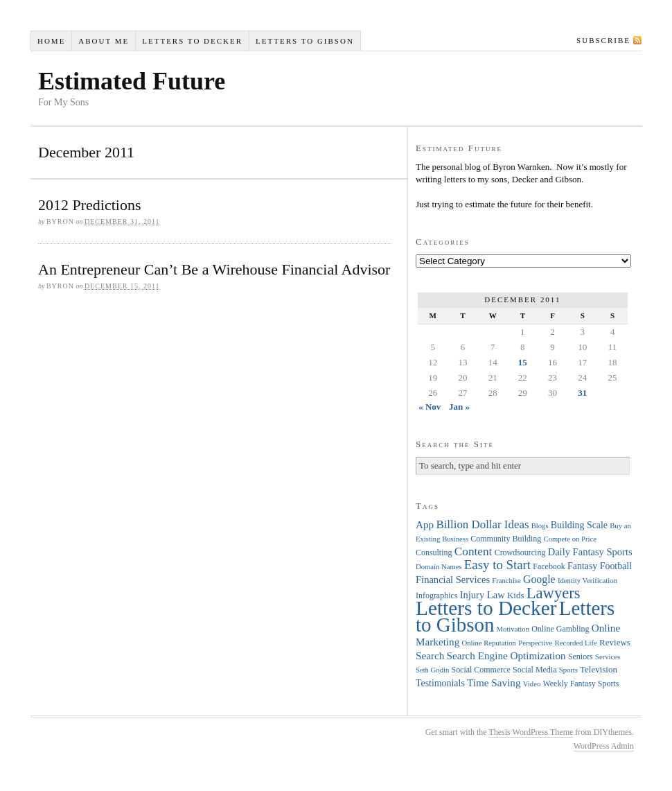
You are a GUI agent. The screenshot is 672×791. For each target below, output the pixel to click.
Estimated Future (132, 81)
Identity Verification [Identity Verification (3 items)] (587, 581)
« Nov (430, 407)
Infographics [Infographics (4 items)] (436, 596)
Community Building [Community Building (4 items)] (506, 539)
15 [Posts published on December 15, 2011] (523, 362)
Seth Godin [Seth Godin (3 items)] (432, 670)
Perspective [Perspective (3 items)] (535, 643)
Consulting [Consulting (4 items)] (434, 553)
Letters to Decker (192, 41)
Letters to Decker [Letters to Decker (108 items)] (486, 608)
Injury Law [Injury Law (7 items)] (483, 595)
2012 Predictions (90, 205)
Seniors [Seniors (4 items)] (581, 657)
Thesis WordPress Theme (531, 732)
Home (51, 41)
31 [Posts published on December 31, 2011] (582, 393)
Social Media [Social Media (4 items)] (534, 670)
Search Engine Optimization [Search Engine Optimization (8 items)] (506, 655)
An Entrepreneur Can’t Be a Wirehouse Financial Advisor (214, 269)
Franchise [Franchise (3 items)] (506, 581)
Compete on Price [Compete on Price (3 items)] (570, 539)
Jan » (459, 407)
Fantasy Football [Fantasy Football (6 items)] (600, 566)
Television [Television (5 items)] (599, 669)
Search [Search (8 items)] (430, 655)
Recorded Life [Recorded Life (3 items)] (576, 643)
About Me (104, 41)
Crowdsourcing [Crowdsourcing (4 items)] (520, 553)
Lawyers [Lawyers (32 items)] (554, 593)
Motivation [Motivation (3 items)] (513, 629)
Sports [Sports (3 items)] (568, 670)
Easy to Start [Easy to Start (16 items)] (497, 565)
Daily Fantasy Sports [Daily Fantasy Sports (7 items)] (590, 552)
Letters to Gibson (305, 41)
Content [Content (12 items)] (474, 551)
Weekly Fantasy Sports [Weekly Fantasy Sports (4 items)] (581, 684)
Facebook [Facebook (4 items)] (549, 566)
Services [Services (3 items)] (608, 657)
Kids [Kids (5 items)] (516, 595)
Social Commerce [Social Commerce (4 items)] (481, 670)
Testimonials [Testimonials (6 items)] (440, 683)
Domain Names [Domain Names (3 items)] (439, 567)
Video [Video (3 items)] (532, 684)
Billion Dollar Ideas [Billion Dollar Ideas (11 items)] (482, 524)
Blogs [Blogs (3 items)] (540, 526)
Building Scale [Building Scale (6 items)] (579, 525)
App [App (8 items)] (425, 524)
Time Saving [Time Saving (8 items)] (494, 683)
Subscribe (603, 40)
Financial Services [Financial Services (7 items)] (453, 580)
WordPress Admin (604, 746)
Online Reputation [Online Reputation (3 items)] (489, 643)
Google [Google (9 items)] (539, 579)
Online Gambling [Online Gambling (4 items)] (560, 629)
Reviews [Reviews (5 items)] (615, 642)
